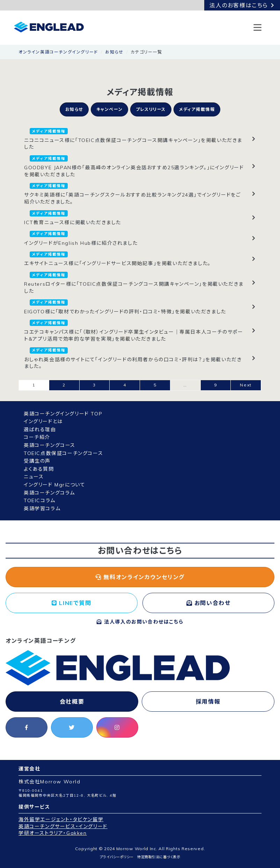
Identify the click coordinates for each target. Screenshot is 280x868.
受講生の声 (37, 461)
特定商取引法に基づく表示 (159, 857)
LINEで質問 (71, 603)
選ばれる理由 (40, 429)
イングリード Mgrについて (54, 485)
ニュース (34, 477)
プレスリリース (151, 109)
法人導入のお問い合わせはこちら (140, 622)
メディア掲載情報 (197, 109)
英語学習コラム (42, 508)
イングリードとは (43, 421)
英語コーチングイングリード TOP (63, 414)
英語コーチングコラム (49, 493)
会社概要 (72, 702)
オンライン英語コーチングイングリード (58, 52)
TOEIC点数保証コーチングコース (63, 453)
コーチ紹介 (37, 437)
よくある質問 (39, 469)
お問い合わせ (209, 603)
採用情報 (208, 702)
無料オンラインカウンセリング (140, 577)
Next (246, 385)
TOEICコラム (40, 500)
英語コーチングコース (50, 445)
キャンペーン (110, 109)
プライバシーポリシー (117, 857)
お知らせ (114, 52)
